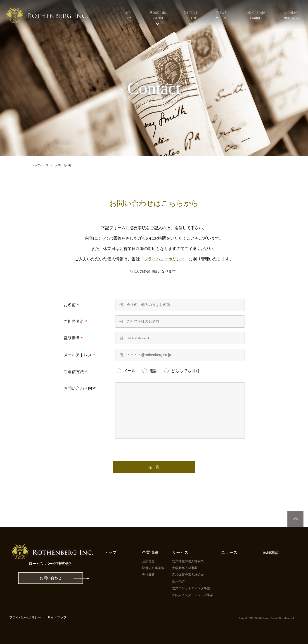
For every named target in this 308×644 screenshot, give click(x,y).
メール (126, 371)
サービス (180, 553)
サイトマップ (57, 617)
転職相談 (271, 553)
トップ (110, 553)
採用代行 (178, 582)
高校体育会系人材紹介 (188, 575)
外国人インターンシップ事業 (193, 595)
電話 (150, 371)
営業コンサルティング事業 (191, 588)
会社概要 (148, 575)
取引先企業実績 (153, 568)
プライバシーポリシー (164, 259)
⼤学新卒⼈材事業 (185, 568)
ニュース (229, 553)
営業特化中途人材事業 (188, 561)
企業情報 (150, 553)
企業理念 (148, 561)
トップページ (40, 165)
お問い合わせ (51, 578)
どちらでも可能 (182, 371)
